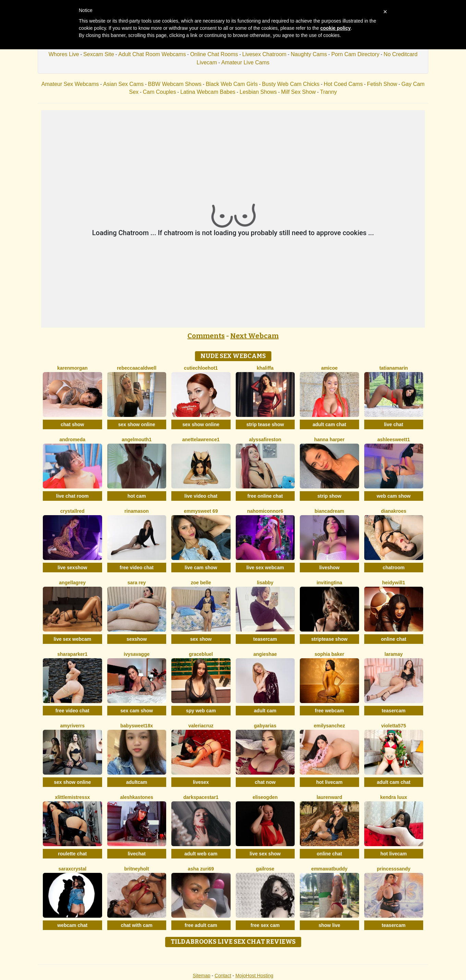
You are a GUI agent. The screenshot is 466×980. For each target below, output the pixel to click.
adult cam (265, 711)
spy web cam (201, 711)
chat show (72, 424)
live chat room (72, 496)
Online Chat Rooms (214, 54)
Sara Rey (137, 583)
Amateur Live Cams (246, 62)
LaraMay (394, 654)
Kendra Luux (394, 797)
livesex (201, 782)
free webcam (329, 711)
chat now (265, 782)
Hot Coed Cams (343, 84)
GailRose (265, 869)
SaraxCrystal (72, 869)
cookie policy (336, 28)
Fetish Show (382, 84)
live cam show (201, 568)
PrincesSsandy (394, 869)
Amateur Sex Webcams (70, 84)
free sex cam (265, 925)
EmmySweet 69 (201, 511)
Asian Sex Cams (123, 84)
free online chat (265, 496)
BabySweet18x (137, 726)
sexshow (137, 639)
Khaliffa (265, 368)
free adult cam (201, 925)
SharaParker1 (72, 654)
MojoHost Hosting (254, 976)
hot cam (137, 496)
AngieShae (265, 654)
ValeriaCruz (201, 726)
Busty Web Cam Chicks (291, 84)
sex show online (137, 424)
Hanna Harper (329, 440)
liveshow (329, 568)
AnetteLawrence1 (201, 440)
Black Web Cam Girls (232, 84)
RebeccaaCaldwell (137, 368)
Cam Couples (160, 92)
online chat (394, 639)
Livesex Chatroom (264, 54)
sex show (201, 639)
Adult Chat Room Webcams (152, 54)
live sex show (265, 854)
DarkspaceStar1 (201, 797)
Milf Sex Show (298, 92)
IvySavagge (137, 654)
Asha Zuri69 (201, 869)
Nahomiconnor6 (265, 511)
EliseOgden (265, 797)
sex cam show (137, 711)
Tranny (328, 92)
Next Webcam (254, 336)
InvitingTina (329, 583)
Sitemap (201, 976)
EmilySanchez (329, 726)
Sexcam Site (99, 54)
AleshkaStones (137, 797)
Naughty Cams (309, 54)
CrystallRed (72, 511)
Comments (206, 336)
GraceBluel (201, 654)
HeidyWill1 (394, 583)
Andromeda (72, 440)
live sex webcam (265, 568)
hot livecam (329, 782)
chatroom (394, 568)
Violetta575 (394, 726)
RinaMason (137, 511)
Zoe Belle (201, 583)
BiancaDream (329, 511)
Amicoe (329, 368)
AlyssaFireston (265, 440)
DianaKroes (394, 511)
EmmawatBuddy (329, 869)
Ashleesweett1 (394, 440)
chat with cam (137, 925)
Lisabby (265, 583)
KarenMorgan (72, 368)
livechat (137, 854)
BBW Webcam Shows (175, 84)
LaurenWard (329, 797)
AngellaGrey (72, 583)
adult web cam (201, 854)
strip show (329, 496)
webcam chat (72, 925)
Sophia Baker (329, 654)
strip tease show (265, 424)
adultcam (137, 782)
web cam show (394, 496)
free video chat (137, 568)
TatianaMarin (394, 368)
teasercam (265, 639)
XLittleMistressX (72, 797)
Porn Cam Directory (355, 54)
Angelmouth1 (137, 440)
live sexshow (72, 568)
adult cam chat (329, 424)
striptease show (329, 639)
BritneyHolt (137, 869)
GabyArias (265, 726)
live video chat (201, 496)
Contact (223, 976)
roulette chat (72, 854)
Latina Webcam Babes (208, 92)
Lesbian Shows (258, 92)
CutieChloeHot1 (201, 368)
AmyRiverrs (72, 726)
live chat (394, 424)
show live (329, 925)
